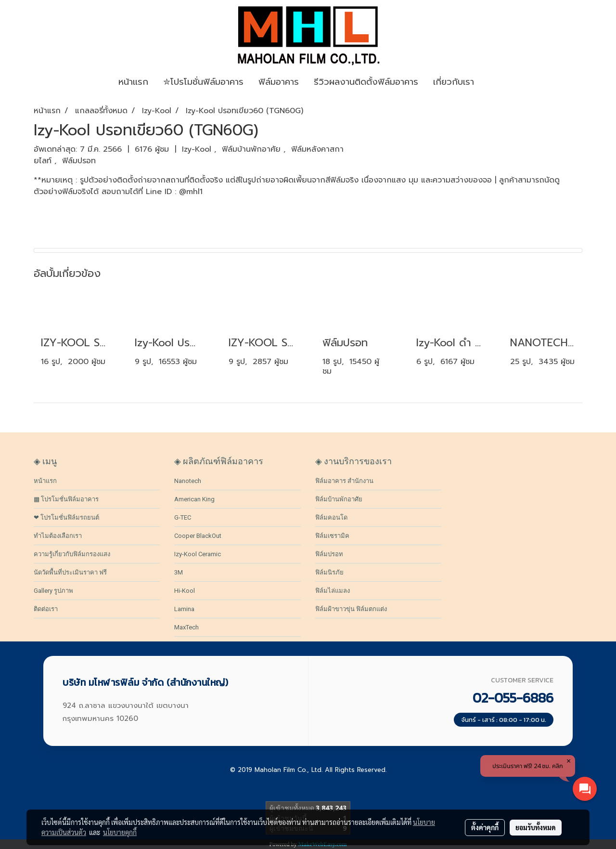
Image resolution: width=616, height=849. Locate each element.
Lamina (184, 609)
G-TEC (183, 517)
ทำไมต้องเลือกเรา (58, 536)
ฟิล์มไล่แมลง (333, 591)
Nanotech (188, 481)
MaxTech (186, 627)
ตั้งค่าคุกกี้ (485, 827)
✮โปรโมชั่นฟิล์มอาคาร (203, 82)
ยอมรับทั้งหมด (536, 827)
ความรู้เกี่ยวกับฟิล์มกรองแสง (72, 554)
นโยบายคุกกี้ (120, 832)
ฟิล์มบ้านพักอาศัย (253, 149)
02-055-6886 (513, 698)
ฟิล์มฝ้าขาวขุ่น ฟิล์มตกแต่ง (351, 609)
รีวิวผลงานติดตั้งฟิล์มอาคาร (366, 82)
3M (179, 572)
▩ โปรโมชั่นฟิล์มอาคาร (66, 499)
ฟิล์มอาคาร (279, 82)
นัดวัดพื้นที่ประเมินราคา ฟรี (70, 572)
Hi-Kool (185, 591)
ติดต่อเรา (46, 609)
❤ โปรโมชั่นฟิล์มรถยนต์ (66, 517)
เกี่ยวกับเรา (454, 82)
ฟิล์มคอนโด (331, 517)
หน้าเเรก (133, 82)
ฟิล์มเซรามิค (332, 536)
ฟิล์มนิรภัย (329, 572)
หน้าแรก (45, 481)
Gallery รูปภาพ (53, 591)
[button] (496, 82)
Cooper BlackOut (198, 536)
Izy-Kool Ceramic (198, 554)
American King (194, 499)
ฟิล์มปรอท (79, 161)
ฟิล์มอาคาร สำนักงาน (344, 481)
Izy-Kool (198, 149)
